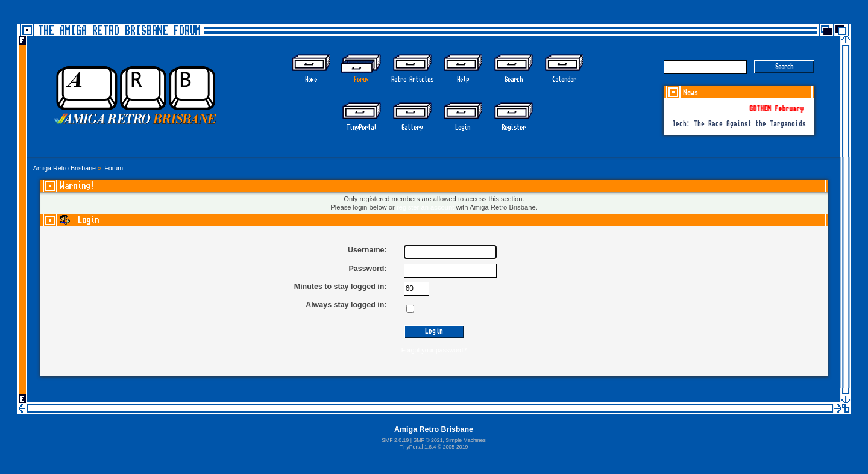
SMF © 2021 (428, 440)
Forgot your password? (434, 350)
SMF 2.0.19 (395, 440)
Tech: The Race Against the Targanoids (739, 124)
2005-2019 (456, 447)
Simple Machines (465, 440)
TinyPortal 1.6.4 (418, 447)
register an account (425, 207)
